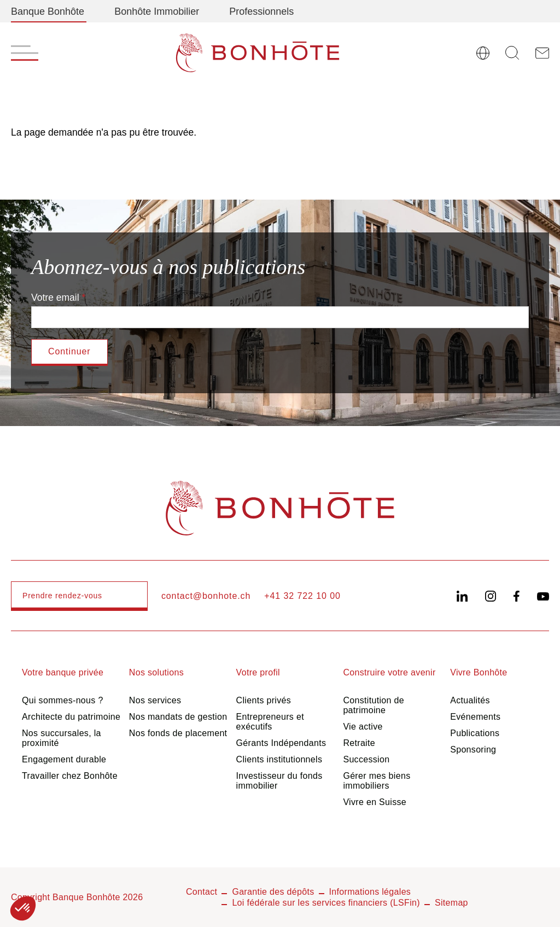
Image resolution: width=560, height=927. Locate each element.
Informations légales (370, 892)
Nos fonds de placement (178, 733)
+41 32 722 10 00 (302, 596)
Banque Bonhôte (48, 11)
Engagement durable (64, 759)
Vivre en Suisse (375, 802)
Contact (202, 892)
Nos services (155, 700)
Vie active (363, 727)
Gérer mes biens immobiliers (377, 781)
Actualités (470, 700)
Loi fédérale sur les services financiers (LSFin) (326, 903)
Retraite (359, 743)
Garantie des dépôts (273, 892)
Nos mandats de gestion (178, 717)
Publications (475, 733)
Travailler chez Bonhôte (70, 776)
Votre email (55, 298)
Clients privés (264, 700)
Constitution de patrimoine (374, 705)
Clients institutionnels (279, 759)
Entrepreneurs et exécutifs (270, 722)
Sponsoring (473, 750)
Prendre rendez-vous (62, 596)
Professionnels (261, 11)
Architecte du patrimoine (71, 717)
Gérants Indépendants (281, 743)
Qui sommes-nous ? (63, 700)
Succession (366, 759)
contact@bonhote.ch (206, 596)
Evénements (475, 717)
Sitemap (451, 903)
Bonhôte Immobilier (157, 11)
